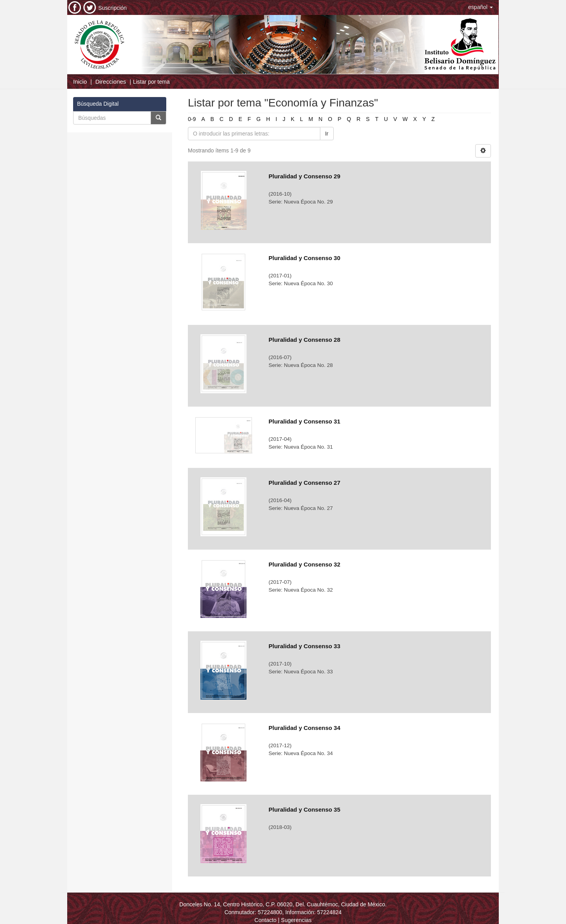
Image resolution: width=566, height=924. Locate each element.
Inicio (80, 82)
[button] (481, 7)
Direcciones (110, 82)
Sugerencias (296, 920)
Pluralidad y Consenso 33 (304, 646)
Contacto (265, 920)
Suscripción (112, 8)
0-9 (192, 119)
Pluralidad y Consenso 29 (304, 176)
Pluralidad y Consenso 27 (304, 483)
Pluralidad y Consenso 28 (304, 340)
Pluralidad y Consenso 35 (304, 809)
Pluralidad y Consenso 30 (304, 258)
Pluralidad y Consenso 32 (304, 564)
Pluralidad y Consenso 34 (304, 728)
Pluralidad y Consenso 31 (304, 421)
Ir (327, 134)
